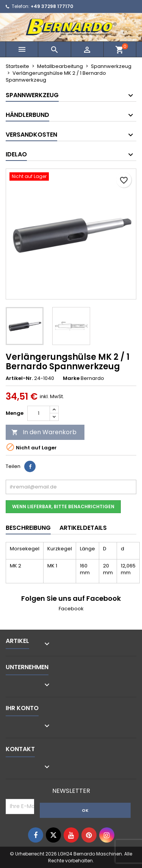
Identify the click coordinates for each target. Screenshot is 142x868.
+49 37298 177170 (52, 6)
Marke (71, 378)
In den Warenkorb (44, 432)
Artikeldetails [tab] (83, 528)
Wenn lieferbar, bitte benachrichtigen (63, 506)
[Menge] (39, 413)
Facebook (71, 609)
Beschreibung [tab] (28, 528)
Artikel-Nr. (19, 378)
